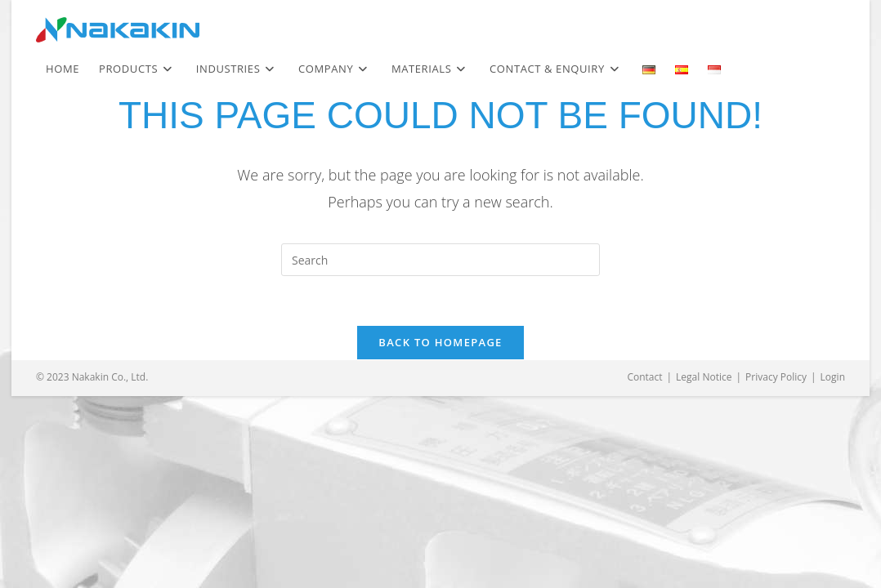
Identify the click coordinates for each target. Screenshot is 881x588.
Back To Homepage (440, 342)
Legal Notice (704, 377)
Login (833, 377)
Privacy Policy (776, 377)
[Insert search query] (440, 260)
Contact (644, 377)
